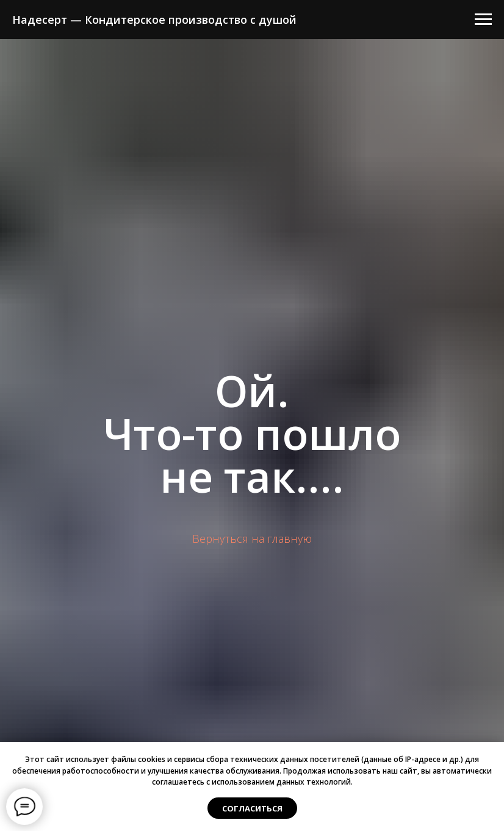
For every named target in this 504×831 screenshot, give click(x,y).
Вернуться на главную (252, 539)
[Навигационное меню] (483, 20)
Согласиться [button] (252, 808)
